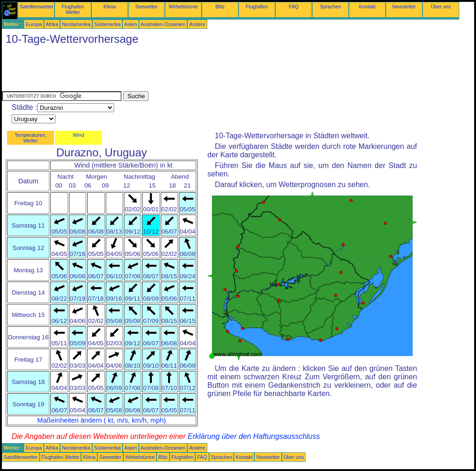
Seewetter (147, 7)
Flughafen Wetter (73, 9)
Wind (78, 135)
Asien (131, 24)
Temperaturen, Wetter (31, 138)
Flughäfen (257, 7)
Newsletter (404, 7)
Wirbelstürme (183, 7)
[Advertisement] (171, 70)
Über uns (441, 7)
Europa (34, 24)
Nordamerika (76, 24)
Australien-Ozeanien (163, 24)
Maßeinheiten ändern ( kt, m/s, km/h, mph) (102, 420)
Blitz (220, 7)
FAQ (294, 7)
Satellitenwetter (37, 7)
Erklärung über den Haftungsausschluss (254, 436)
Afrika (52, 24)
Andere (197, 24)
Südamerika (107, 24)
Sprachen (331, 7)
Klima (110, 7)
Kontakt (367, 7)
